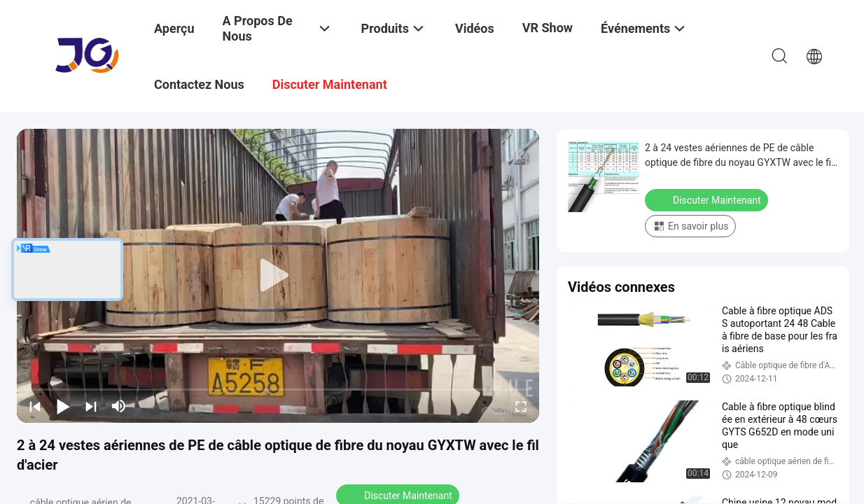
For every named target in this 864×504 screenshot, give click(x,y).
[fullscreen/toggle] (521, 406)
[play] (278, 276)
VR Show (548, 28)
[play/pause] (63, 406)
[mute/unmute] (119, 406)
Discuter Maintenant (708, 199)
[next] (91, 406)
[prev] (35, 406)
